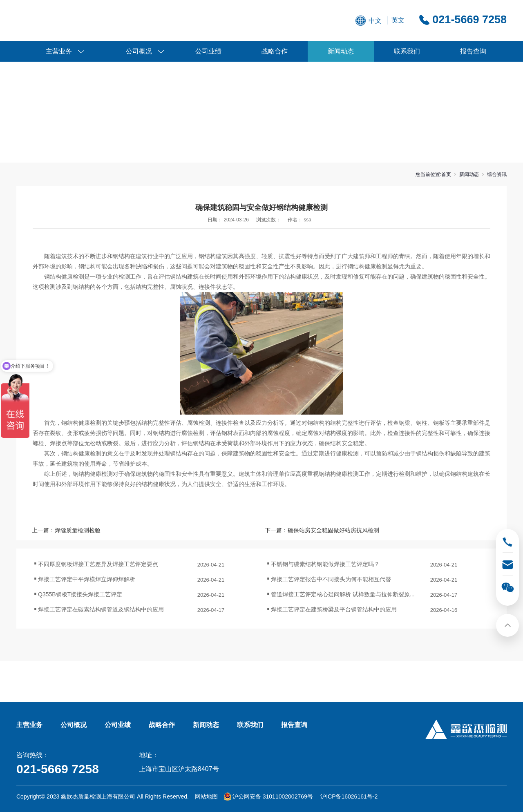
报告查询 (473, 51)
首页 (446, 174)
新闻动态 (341, 51)
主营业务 (59, 51)
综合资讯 (497, 174)
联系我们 (407, 51)
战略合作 (275, 51)
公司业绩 (208, 51)
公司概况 (139, 51)
